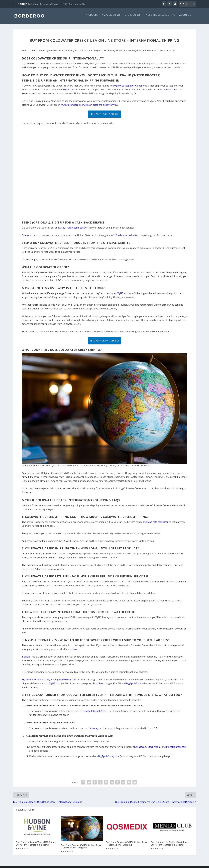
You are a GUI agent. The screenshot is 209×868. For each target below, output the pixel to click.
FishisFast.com (139, 749)
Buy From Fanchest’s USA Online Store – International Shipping (81, 848)
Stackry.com (154, 749)
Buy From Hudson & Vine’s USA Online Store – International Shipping (36, 845)
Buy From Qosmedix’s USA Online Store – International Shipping (127, 845)
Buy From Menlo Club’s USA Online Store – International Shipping (169, 845)
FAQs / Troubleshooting (160, 17)
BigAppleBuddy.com (109, 758)
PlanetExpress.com (176, 749)
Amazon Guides (111, 17)
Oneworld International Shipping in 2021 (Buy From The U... (58, 4)
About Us (185, 17)
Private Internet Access (95, 713)
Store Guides (133, 17)
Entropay (94, 730)
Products (92, 17)
